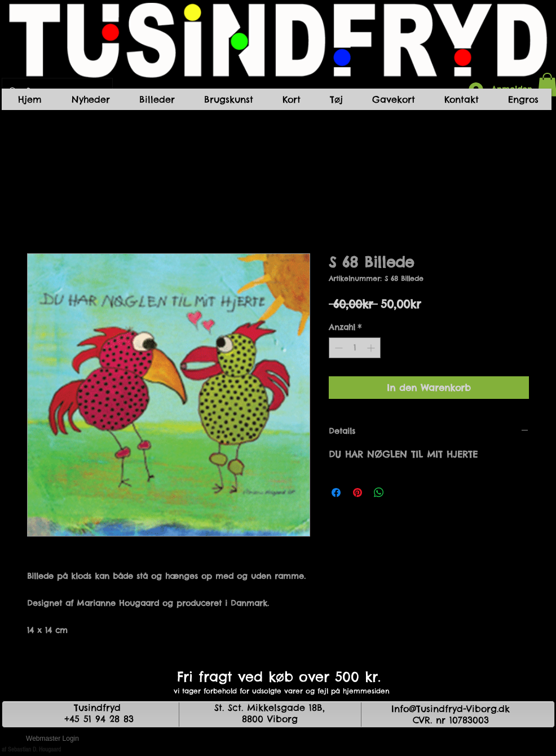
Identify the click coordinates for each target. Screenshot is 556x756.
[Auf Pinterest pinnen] (358, 493)
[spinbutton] (355, 348)
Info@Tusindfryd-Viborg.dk (451, 709)
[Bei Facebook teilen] (336, 493)
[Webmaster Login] (52, 739)
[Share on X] (400, 493)
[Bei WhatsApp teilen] (379, 493)
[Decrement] (337, 348)
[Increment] (372, 348)
